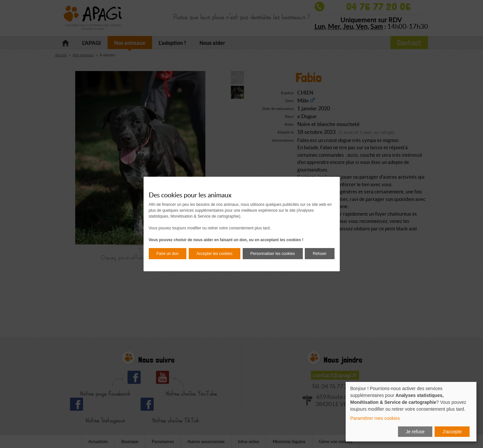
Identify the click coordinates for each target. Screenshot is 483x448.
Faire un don (168, 254)
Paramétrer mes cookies (375, 418)
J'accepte (452, 432)
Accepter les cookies (215, 254)
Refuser (319, 254)
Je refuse (415, 432)
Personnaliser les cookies (273, 254)
